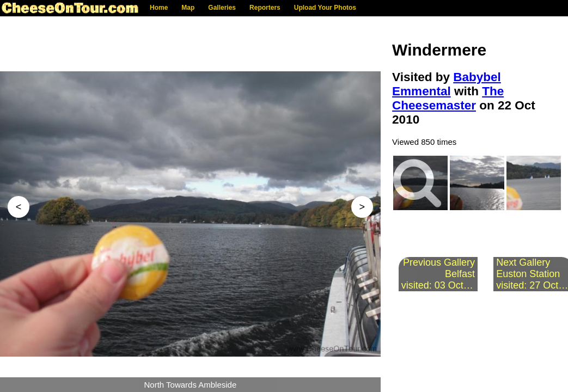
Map (188, 8)
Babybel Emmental (447, 84)
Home (159, 8)
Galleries (222, 8)
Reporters (265, 8)
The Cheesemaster (448, 98)
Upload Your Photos (325, 8)
